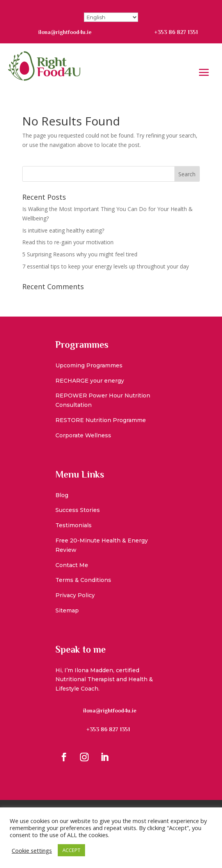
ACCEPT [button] (71, 850)
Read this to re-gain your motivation (68, 242)
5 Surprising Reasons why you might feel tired (80, 254)
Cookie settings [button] (32, 850)
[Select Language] (111, 17)
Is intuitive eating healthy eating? (63, 230)
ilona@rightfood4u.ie (65, 32)
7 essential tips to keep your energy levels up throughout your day (106, 266)
